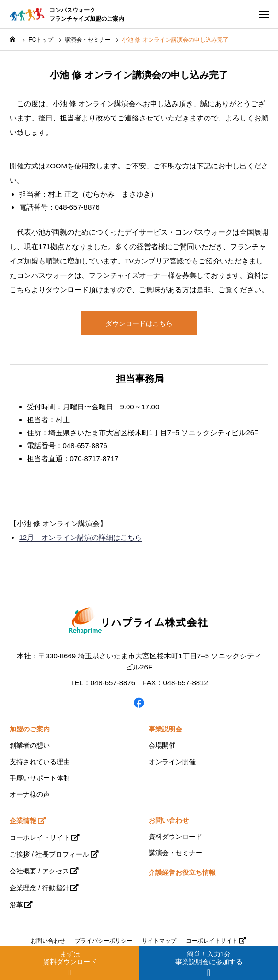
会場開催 (162, 745)
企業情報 (23, 821)
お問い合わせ (169, 820)
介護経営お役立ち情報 (182, 872)
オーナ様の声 (30, 794)
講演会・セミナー (175, 853)
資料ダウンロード (175, 837)
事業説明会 (165, 729)
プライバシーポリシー (104, 941)
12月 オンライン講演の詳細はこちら (81, 537)
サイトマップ (159, 941)
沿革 (16, 905)
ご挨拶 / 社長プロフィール (49, 854)
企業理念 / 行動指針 (39, 888)
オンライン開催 (172, 762)
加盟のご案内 (30, 729)
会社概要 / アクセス (39, 871)
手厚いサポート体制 (40, 778)
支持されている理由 (40, 762)
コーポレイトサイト (40, 837)
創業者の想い (30, 745)
